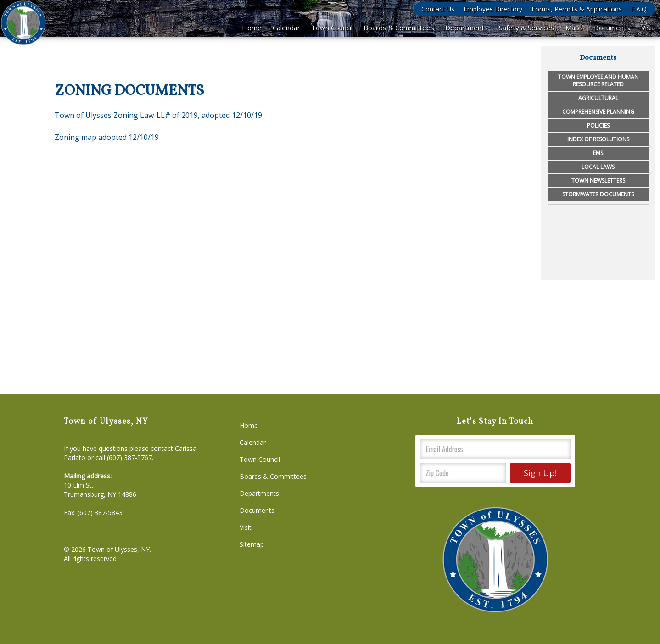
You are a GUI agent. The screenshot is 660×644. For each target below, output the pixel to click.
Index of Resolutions (598, 139)
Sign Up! (540, 473)
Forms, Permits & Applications (577, 9)
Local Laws (598, 167)
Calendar (286, 28)
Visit (648, 28)
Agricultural (598, 98)
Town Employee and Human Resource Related (598, 80)
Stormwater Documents (598, 194)
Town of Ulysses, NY (119, 549)
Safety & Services (527, 28)
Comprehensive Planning (598, 112)
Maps (574, 28)
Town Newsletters (598, 180)
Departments (467, 28)
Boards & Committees (399, 28)
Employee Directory (493, 9)
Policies (598, 125)
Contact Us (438, 9)
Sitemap (252, 544)
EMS (598, 153)
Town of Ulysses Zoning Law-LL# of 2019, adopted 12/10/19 (158, 115)
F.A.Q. (640, 9)
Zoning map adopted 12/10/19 (107, 137)
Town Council (332, 28)
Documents (612, 28)
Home (252, 28)
